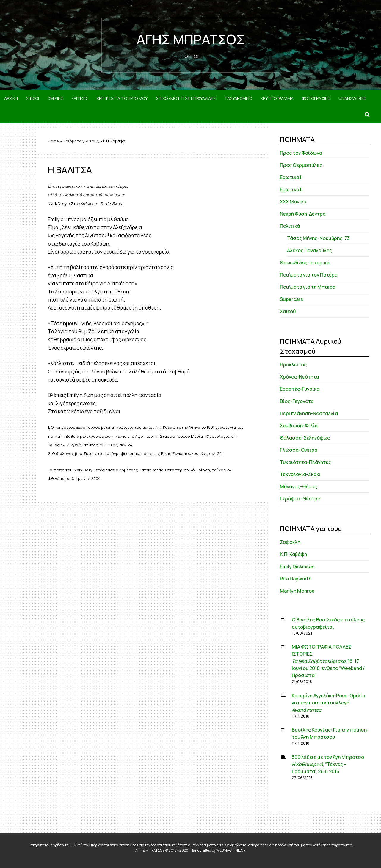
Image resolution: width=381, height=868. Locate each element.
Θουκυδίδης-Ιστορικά (305, 263)
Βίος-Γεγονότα (297, 401)
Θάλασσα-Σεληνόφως (305, 438)
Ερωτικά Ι (291, 177)
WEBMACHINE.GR (231, 850)
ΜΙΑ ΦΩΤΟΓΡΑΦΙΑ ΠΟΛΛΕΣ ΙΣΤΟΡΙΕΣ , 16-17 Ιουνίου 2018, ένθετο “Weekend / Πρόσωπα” (328, 661)
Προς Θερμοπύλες (301, 165)
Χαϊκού (288, 311)
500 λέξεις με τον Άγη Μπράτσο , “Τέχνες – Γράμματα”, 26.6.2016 (328, 764)
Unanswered (353, 98)
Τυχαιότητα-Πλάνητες (305, 462)
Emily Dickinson (297, 566)
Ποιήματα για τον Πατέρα (309, 275)
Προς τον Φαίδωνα (301, 153)
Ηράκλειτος (293, 365)
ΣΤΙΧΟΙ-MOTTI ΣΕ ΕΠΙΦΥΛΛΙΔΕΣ (186, 98)
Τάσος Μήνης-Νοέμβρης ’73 (318, 238)
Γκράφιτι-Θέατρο (300, 499)
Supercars (291, 299)
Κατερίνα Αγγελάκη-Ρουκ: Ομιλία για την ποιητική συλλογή (329, 703)
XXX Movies (293, 202)
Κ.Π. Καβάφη (293, 554)
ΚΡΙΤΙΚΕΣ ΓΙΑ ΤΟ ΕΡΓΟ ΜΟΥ (122, 98)
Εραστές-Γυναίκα (300, 389)
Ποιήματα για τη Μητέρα (308, 287)
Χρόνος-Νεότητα (299, 377)
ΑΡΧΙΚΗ (11, 98)
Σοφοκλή (290, 542)
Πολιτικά (290, 226)
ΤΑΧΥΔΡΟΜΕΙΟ (238, 98)
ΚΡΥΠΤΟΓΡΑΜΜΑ (277, 98)
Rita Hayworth (296, 579)
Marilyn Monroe (297, 591)
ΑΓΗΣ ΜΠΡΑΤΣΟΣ (191, 39)
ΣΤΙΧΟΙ (33, 98)
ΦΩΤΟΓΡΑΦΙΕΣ (316, 98)
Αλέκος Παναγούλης (309, 250)
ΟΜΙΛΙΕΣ (55, 98)
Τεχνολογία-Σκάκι (300, 474)
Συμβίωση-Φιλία (299, 426)
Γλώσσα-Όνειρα (299, 450)
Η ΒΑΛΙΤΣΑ (70, 170)
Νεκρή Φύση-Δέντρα (303, 214)
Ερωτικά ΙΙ (291, 189)
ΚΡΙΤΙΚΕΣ (80, 98)
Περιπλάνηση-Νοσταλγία (309, 413)
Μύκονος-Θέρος (298, 486)
